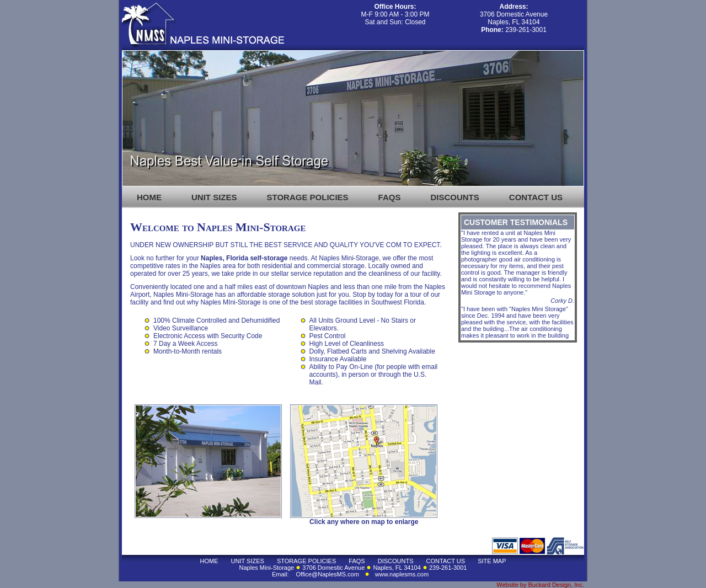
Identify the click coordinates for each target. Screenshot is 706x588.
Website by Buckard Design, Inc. (540, 585)
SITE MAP (492, 561)
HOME (149, 197)
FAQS (390, 197)
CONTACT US (536, 197)
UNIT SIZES (214, 197)
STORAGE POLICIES (308, 197)
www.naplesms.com (402, 574)
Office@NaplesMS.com (328, 574)
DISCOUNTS (454, 197)
